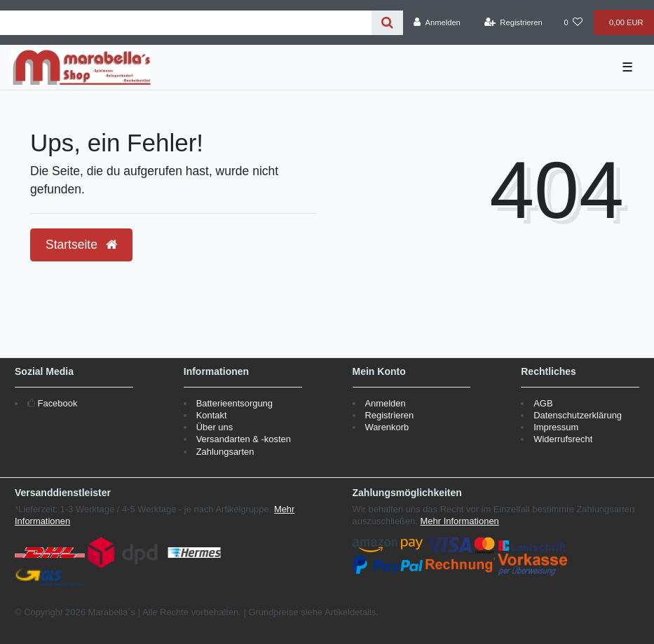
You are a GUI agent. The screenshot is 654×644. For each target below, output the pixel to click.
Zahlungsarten (225, 452)
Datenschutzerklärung (578, 415)
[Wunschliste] (573, 22)
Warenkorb (387, 427)
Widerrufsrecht (563, 439)
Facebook (58, 403)
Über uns (215, 427)
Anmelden (385, 403)
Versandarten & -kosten (244, 439)
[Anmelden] (437, 22)
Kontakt (212, 415)
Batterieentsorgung (234, 403)
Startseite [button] (81, 245)
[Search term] (186, 23)
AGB (543, 403)
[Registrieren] (513, 22)
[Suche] (387, 23)
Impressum (556, 427)
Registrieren (389, 415)
